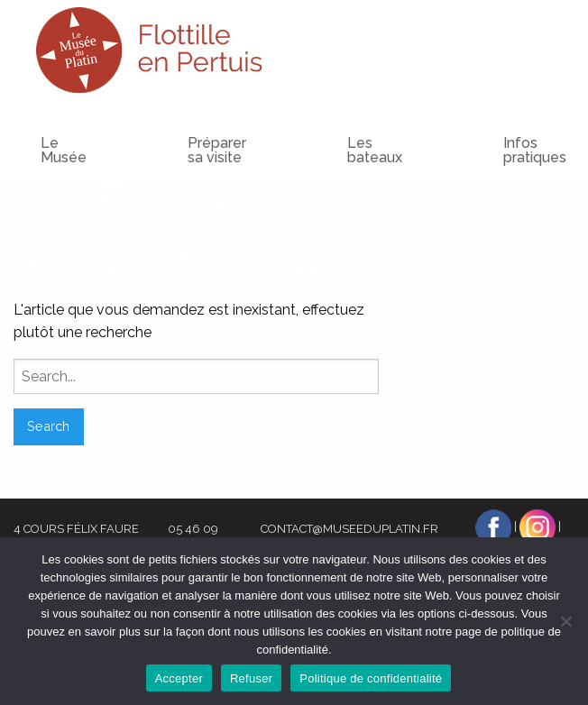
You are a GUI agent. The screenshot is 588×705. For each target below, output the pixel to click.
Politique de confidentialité (371, 678)
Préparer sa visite (217, 150)
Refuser (251, 678)
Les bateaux (375, 150)
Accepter (179, 678)
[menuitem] (181, 134)
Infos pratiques (535, 150)
